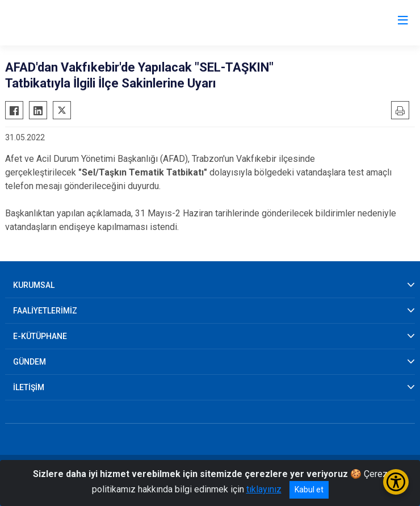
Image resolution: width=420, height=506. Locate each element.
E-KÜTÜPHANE (40, 336)
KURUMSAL (34, 285)
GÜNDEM (30, 362)
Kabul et (309, 490)
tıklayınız (264, 489)
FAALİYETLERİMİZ (45, 311)
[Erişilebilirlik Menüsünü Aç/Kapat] (396, 482)
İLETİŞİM (29, 387)
